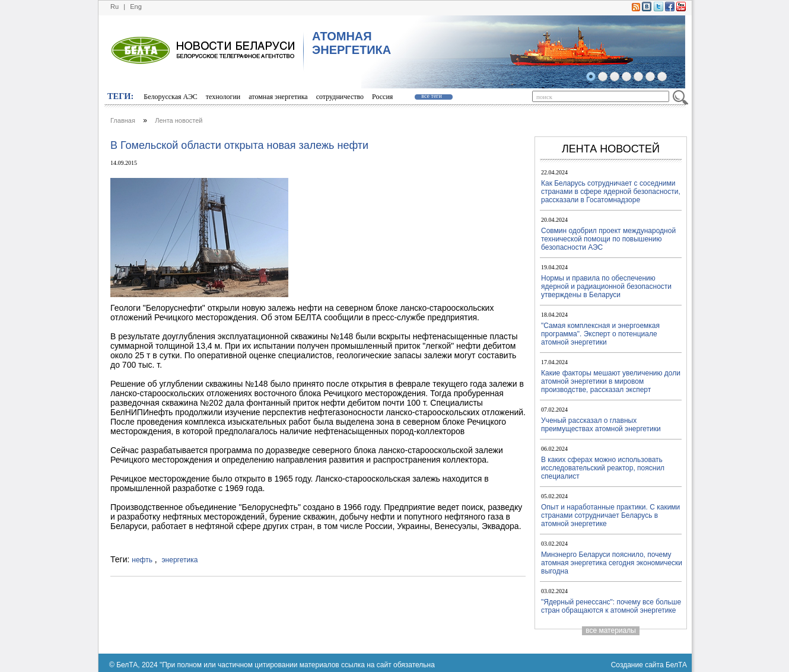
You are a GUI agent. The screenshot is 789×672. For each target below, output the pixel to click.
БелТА (676, 665)
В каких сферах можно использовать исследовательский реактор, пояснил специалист (603, 468)
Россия (382, 97)
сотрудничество (340, 97)
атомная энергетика (278, 97)
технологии (223, 97)
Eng (136, 7)
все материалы (611, 630)
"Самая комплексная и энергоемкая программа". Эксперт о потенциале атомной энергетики (600, 334)
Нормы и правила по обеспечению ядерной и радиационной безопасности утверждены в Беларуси (606, 286)
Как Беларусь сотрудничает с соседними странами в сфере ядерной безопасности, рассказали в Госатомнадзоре (611, 192)
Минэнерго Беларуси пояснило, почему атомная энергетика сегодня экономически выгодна (612, 563)
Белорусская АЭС (171, 97)
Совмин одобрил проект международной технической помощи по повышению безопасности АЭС (608, 239)
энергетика (180, 560)
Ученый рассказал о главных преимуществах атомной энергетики (601, 425)
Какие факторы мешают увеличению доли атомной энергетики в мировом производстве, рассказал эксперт (611, 381)
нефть (142, 560)
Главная (123, 120)
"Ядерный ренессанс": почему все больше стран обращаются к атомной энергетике (611, 606)
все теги (431, 96)
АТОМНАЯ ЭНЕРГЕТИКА (351, 43)
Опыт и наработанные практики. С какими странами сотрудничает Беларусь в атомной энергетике (610, 515)
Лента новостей (179, 120)
